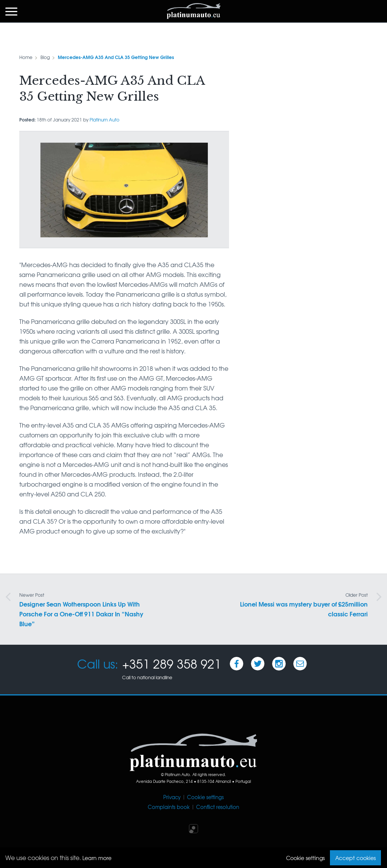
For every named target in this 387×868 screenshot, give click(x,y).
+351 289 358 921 (172, 663)
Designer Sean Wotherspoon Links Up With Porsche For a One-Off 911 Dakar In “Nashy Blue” (81, 610)
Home (26, 57)
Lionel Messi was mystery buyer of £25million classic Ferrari (304, 605)
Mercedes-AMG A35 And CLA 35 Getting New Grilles (116, 57)
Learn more (97, 858)
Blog (45, 57)
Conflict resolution (218, 807)
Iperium (193, 829)
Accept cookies (355, 858)
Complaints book (169, 807)
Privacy (172, 797)
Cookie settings (205, 797)
